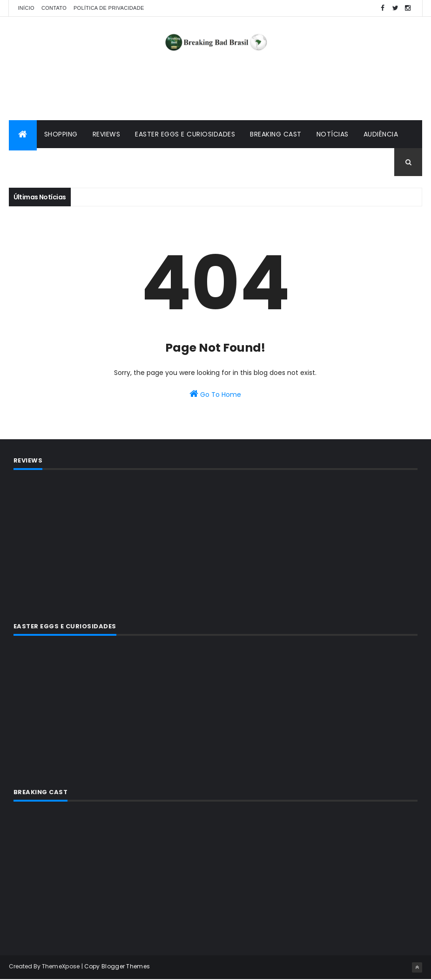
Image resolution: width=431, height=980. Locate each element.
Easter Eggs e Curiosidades (185, 135)
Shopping (61, 135)
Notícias (333, 135)
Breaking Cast (276, 135)
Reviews (107, 135)
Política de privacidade (109, 8)
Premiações (37, 163)
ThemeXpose (61, 967)
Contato (54, 8)
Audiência (381, 135)
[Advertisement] (215, 91)
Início (26, 8)
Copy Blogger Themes (117, 967)
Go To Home (215, 395)
